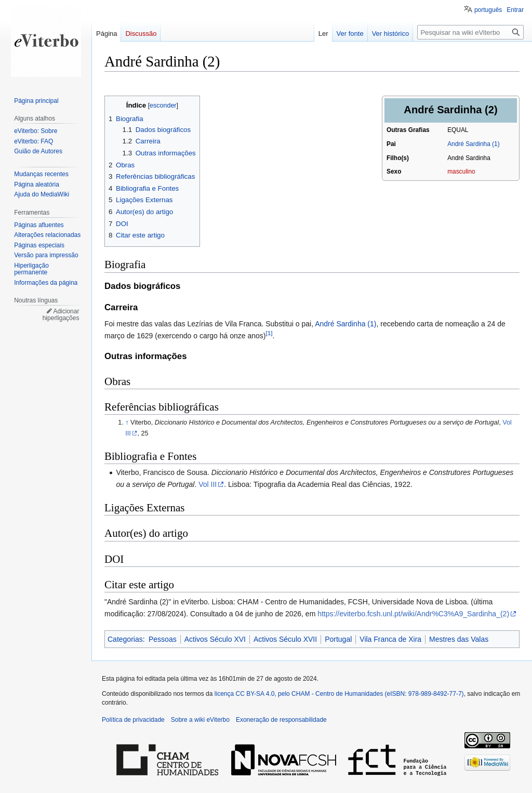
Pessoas (163, 639)
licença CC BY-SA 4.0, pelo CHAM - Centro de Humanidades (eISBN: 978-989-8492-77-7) (339, 694)
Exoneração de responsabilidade (281, 720)
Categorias (125, 639)
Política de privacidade (133, 720)
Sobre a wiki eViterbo (200, 720)
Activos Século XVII (285, 639)
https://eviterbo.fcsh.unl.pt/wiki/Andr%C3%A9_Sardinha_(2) (413, 614)
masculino (461, 171)
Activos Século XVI (215, 639)
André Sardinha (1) (473, 144)
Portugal (338, 639)
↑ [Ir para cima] (127, 422)
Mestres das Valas (459, 639)
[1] (269, 333)
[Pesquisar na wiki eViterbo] (470, 32)
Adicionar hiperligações (61, 315)
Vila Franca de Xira (390, 639)
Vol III (208, 484)
